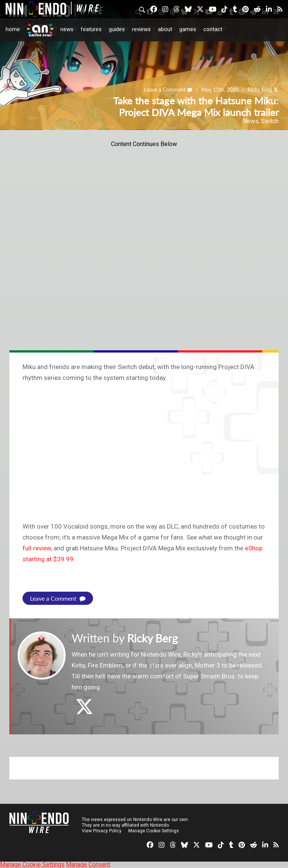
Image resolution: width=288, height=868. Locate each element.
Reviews (141, 29)
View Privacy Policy (102, 831)
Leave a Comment (168, 90)
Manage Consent (88, 864)
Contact (213, 29)
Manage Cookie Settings (154, 831)
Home (13, 29)
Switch (270, 121)
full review (37, 548)
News (67, 29)
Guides (117, 29)
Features (91, 29)
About (165, 29)
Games (188, 29)
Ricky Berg (260, 90)
